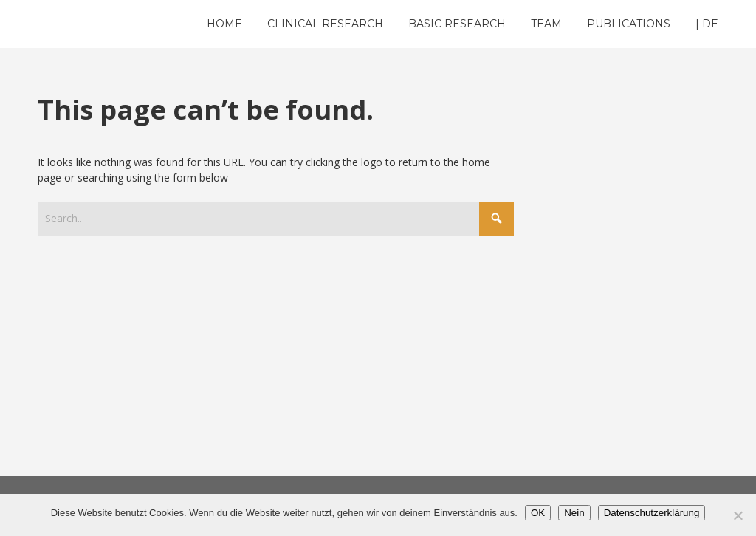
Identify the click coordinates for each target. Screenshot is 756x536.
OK (538, 513)
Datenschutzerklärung (652, 513)
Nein (574, 513)
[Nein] (738, 515)
